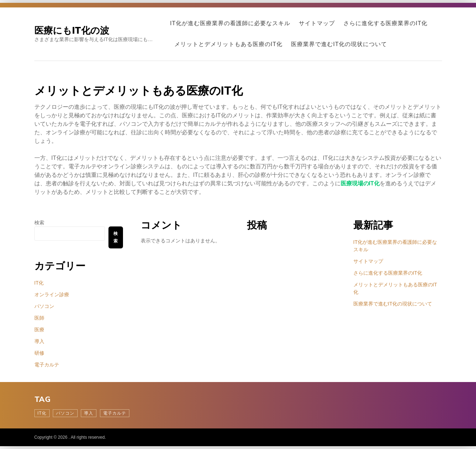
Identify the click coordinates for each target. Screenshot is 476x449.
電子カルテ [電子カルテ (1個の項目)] (115, 413)
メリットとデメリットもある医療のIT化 (228, 44)
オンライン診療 (52, 294)
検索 (39, 223)
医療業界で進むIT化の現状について (339, 44)
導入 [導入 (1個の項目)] (89, 413)
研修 (39, 353)
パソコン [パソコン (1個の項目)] (65, 413)
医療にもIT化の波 (72, 30)
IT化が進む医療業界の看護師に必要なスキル (230, 23)
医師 (39, 318)
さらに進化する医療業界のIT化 (385, 23)
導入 (39, 341)
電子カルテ (47, 365)
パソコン (44, 306)
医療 (39, 330)
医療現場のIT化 (360, 183)
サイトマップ (317, 23)
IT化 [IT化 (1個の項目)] (42, 413)
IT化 (39, 283)
